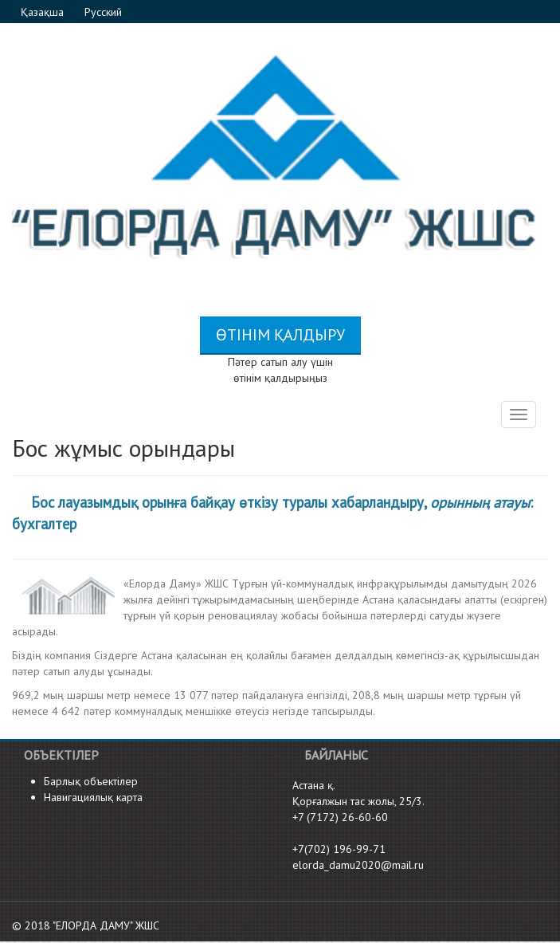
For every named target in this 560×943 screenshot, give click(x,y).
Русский (103, 12)
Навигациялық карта (93, 797)
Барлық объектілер (91, 781)
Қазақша (44, 12)
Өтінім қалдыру (280, 335)
